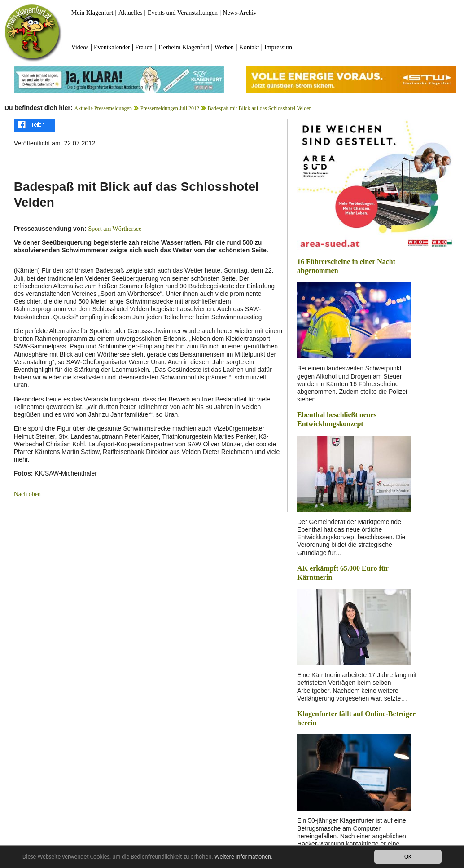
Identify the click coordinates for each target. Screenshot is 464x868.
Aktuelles (131, 13)
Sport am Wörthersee (115, 229)
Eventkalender (112, 47)
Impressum (278, 47)
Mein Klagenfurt (92, 13)
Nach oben (27, 494)
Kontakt (249, 47)
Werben (224, 47)
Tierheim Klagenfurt (184, 47)
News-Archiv (239, 13)
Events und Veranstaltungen (183, 13)
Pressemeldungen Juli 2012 (170, 108)
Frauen (144, 47)
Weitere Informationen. (244, 857)
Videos (80, 47)
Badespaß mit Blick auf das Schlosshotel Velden (260, 108)
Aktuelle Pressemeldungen (103, 108)
